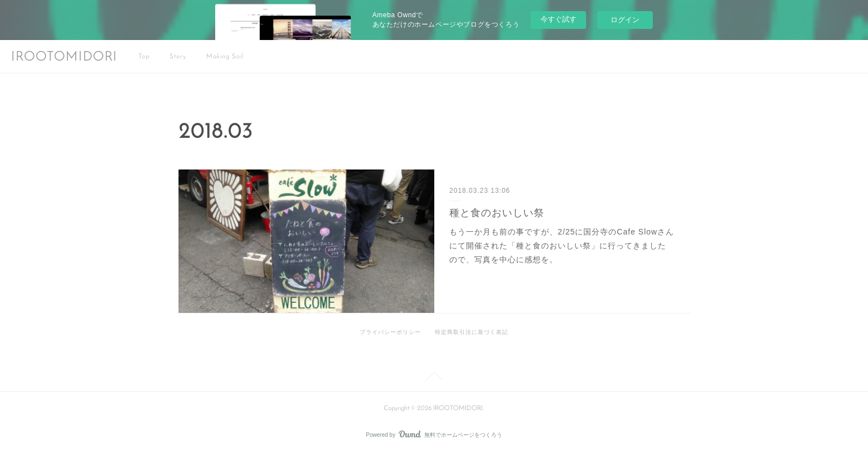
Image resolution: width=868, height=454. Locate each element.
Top (144, 57)
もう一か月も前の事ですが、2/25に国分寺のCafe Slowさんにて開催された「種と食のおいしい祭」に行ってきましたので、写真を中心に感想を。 (562, 246)
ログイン (625, 20)
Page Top (434, 378)
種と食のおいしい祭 (497, 213)
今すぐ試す (559, 19)
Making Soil (225, 57)
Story (178, 57)
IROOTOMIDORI (64, 57)
